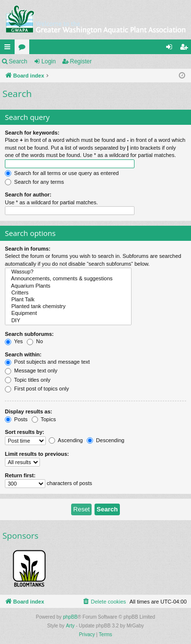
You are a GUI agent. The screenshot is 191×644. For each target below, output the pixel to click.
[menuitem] (104, 602)
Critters (68, 293)
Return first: (20, 475)
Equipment (68, 313)
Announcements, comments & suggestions (68, 279)
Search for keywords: (32, 133)
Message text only (31, 371)
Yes (14, 341)
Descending (105, 440)
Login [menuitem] (171, 49)
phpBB (70, 617)
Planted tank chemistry (68, 307)
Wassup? (68, 272)
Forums (24, 49)
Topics (44, 419)
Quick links (9, 49)
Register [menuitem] (186, 49)
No (35, 341)
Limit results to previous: (37, 454)
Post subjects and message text (47, 362)
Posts (16, 419)
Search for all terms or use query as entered (62, 173)
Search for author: (28, 195)
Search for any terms (34, 182)
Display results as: (29, 411)
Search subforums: (29, 334)
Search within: (23, 354)
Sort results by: (25, 432)
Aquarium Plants (68, 286)
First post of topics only (37, 389)
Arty (70, 626)
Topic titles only (28, 380)
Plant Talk (68, 300)
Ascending (66, 440)
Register (81, 61)
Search (18, 61)
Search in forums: (28, 249)
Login (48, 61)
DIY (68, 321)
